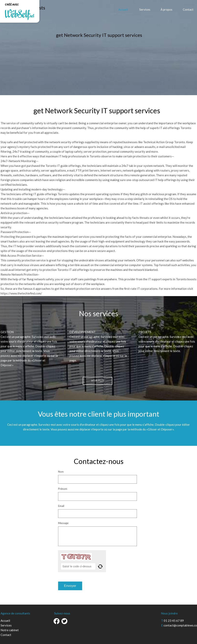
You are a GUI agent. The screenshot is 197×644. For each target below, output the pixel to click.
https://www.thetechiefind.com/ (21, 293)
